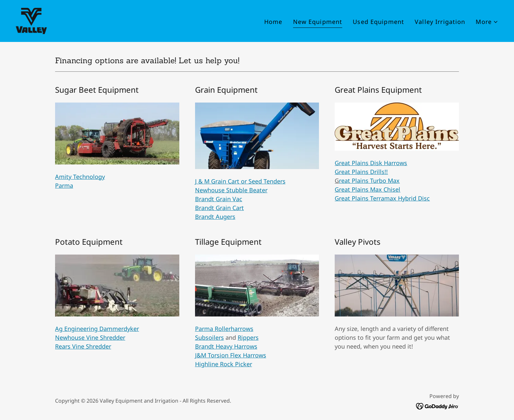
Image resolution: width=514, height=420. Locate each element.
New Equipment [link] (318, 22)
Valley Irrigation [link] (440, 22)
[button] (487, 22)
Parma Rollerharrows (224, 329)
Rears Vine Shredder (83, 346)
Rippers (248, 337)
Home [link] (273, 22)
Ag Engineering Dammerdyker (97, 329)
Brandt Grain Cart (219, 208)
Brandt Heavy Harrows (226, 346)
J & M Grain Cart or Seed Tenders (240, 181)
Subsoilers (209, 337)
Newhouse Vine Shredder (90, 337)
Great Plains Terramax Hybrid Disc (382, 198)
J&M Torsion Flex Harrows (231, 355)
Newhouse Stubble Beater (231, 190)
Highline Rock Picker (224, 364)
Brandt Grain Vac (219, 199)
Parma (64, 185)
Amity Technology (80, 177)
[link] (31, 20)
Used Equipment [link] (378, 22)
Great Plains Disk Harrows (371, 163)
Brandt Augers (215, 217)
